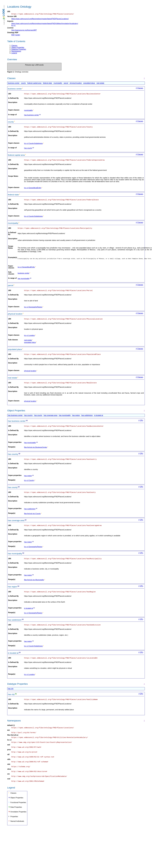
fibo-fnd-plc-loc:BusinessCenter (36, 451)
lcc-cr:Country (29, 485)
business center (14, 83)
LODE (4, 14)
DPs (142, 700)
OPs (141, 424)
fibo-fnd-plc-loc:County (32, 518)
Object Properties (18, 48)
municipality (58, 83)
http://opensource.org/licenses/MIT (24, 30)
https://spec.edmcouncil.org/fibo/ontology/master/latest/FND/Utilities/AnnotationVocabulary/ (45, 24)
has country (28, 419)
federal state (47, 83)
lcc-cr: (14, 26)
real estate (100, 83)
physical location (76, 83)
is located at (99, 419)
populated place (89, 83)
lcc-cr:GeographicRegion (33, 309)
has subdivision (87, 419)
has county (28, 149)
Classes (14, 46)
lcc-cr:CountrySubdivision (33, 144)
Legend (14, 53)
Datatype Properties (19, 50)
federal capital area (34, 83)
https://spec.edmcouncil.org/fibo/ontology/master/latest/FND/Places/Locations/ (40, 19)
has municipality (24, 281)
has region (76, 419)
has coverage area (51, 419)
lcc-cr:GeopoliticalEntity (33, 189)
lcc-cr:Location (29, 338)
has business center (31, 116)
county (23, 83)
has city (11, 695)
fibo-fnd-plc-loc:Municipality (34, 585)
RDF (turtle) (16, 35)
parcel (66, 83)
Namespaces (16, 51)
